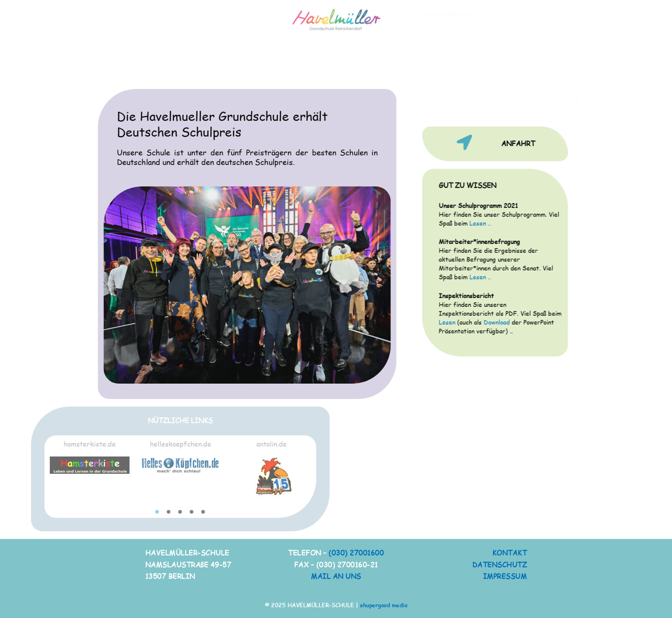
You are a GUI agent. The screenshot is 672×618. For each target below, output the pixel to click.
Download (534, 322)
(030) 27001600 (356, 553)
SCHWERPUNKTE (219, 61)
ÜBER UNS (143, 61)
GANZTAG (372, 61)
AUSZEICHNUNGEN (449, 61)
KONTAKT (510, 553)
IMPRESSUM (505, 576)
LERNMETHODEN (296, 61)
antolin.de (149, 444)
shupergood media (384, 605)
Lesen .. (517, 223)
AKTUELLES (526, 61)
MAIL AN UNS (336, 576)
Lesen (484, 322)
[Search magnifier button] (562, 100)
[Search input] (512, 100)
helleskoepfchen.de (58, 444)
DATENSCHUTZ (500, 564)
